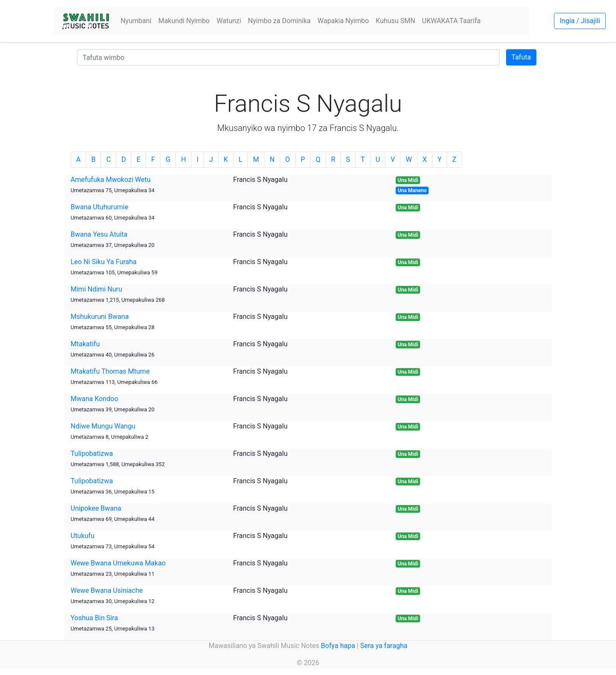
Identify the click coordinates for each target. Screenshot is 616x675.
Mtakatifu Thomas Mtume (110, 371)
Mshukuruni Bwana (100, 317)
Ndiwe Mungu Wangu (103, 426)
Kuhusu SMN (395, 21)
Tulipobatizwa (92, 453)
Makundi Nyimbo (184, 21)
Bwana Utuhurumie (99, 207)
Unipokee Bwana (96, 508)
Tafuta (521, 57)
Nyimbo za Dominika (280, 21)
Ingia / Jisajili (580, 21)
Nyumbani (136, 21)
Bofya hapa (338, 646)
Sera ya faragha (384, 646)
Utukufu (83, 536)
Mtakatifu (85, 344)
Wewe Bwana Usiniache (107, 590)
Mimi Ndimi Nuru (96, 289)
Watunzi (229, 21)
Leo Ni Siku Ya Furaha (104, 262)
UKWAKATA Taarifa (452, 21)
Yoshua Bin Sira (94, 618)
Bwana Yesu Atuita (99, 234)
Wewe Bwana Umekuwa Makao (118, 563)
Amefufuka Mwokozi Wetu (111, 180)
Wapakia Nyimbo (343, 21)
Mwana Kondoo (94, 399)
